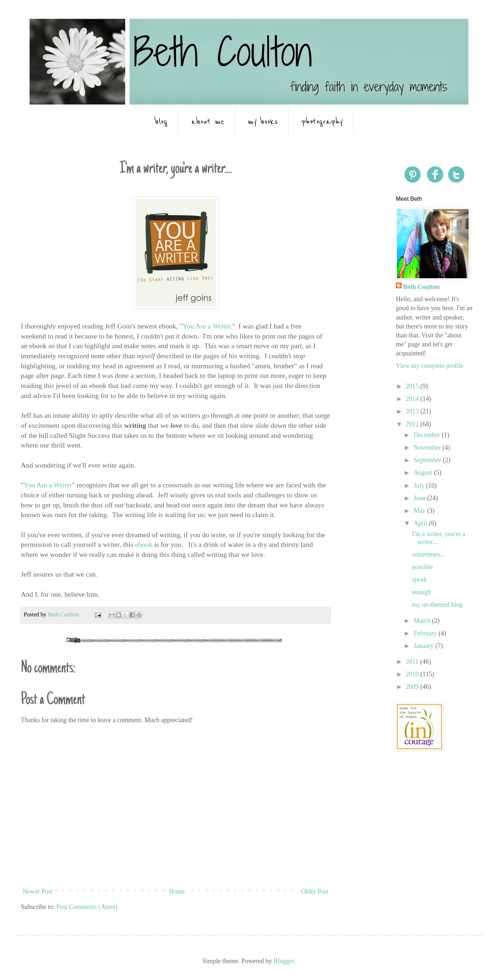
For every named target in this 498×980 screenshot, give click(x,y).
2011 (413, 662)
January (424, 646)
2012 (413, 424)
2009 (413, 687)
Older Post (315, 891)
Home (177, 891)
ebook (144, 544)
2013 (413, 411)
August (424, 473)
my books (263, 121)
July (420, 486)
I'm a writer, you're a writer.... (439, 538)
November (428, 448)
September (428, 460)
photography (322, 121)
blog (161, 121)
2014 (413, 399)
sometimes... (428, 554)
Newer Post (38, 891)
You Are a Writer (206, 326)
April (421, 523)
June (420, 498)
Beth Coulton (422, 287)
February (426, 633)
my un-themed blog (437, 605)
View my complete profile (430, 366)
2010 (413, 674)
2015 (413, 386)
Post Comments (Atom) (87, 907)
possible (423, 567)
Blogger (284, 961)
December (427, 435)
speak (419, 579)
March (423, 621)
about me (208, 121)
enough (422, 592)
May (420, 511)
